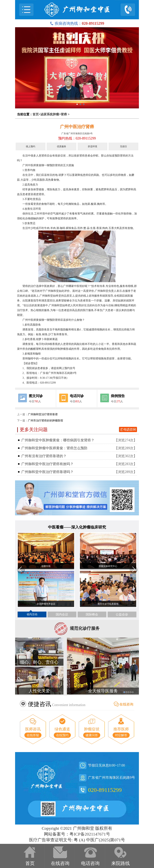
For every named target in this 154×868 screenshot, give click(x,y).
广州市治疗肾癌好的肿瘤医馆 (45, 421)
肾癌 (64, 114)
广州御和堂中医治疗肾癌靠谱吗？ (47, 472)
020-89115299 (105, 790)
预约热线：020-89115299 (77, 138)
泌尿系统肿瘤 (50, 114)
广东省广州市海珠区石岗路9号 (77, 134)
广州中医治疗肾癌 (77, 127)
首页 (36, 114)
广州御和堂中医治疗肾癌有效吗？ (47, 464)
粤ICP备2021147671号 (90, 834)
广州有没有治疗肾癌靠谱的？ (44, 456)
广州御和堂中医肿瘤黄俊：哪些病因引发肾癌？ (58, 440)
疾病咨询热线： (77, 23)
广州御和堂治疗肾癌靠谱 (43, 414)
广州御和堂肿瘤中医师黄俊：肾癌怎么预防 (54, 448)
